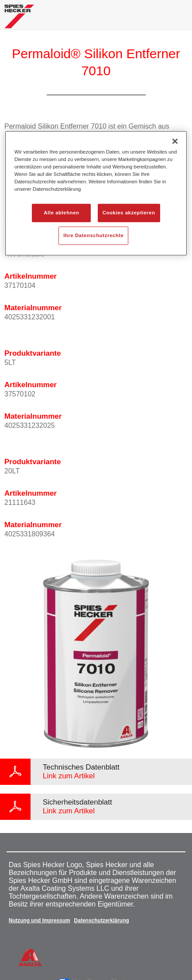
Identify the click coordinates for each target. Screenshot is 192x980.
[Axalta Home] (19, 20)
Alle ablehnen (61, 213)
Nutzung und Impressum (39, 920)
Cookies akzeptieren (129, 213)
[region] (96, 193)
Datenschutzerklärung (102, 920)
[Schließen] (175, 141)
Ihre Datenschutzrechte (93, 235)
